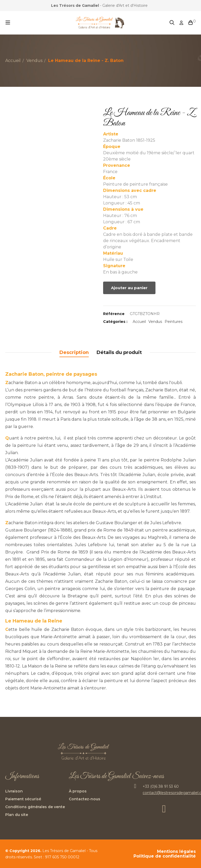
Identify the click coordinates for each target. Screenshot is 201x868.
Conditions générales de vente (35, 807)
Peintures (174, 322)
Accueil (139, 322)
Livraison (14, 791)
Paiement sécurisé (23, 799)
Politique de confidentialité (165, 856)
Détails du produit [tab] (119, 352)
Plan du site (17, 815)
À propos (78, 791)
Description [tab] (74, 352)
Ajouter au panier (129, 288)
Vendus (155, 322)
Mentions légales (176, 852)
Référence (114, 314)
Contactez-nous (85, 799)
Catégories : (115, 322)
